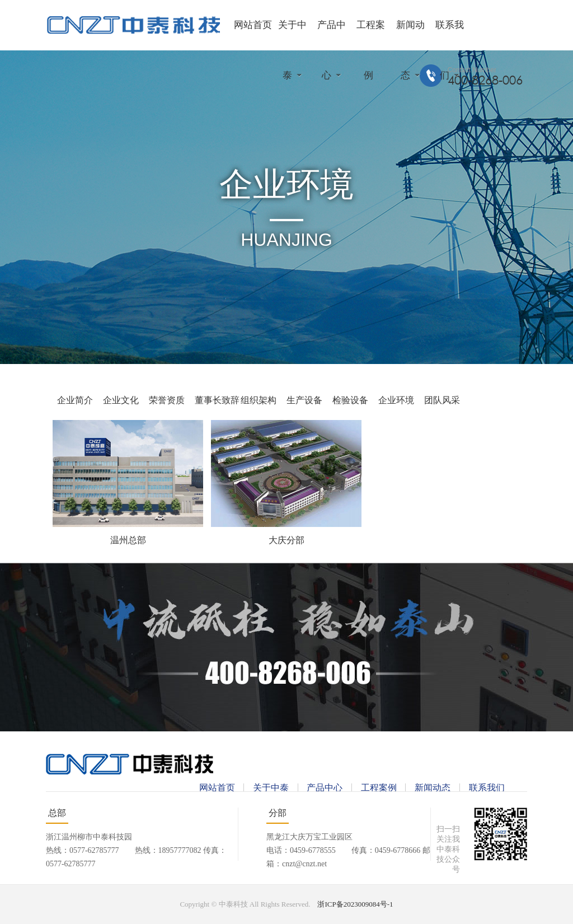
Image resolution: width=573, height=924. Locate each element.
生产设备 (304, 400)
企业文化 (121, 400)
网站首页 (253, 25)
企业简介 (75, 400)
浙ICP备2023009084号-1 (355, 904)
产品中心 (325, 788)
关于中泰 (271, 788)
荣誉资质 (167, 400)
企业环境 (396, 400)
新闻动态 (433, 788)
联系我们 (487, 788)
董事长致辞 (217, 400)
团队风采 (442, 400)
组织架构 (259, 400)
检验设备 (350, 400)
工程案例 (379, 788)
